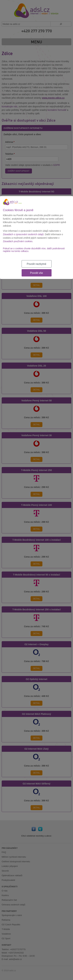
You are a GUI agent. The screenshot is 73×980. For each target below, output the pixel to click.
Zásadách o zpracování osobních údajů (23, 234)
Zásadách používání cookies (18, 241)
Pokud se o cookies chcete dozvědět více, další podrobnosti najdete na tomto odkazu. (34, 250)
